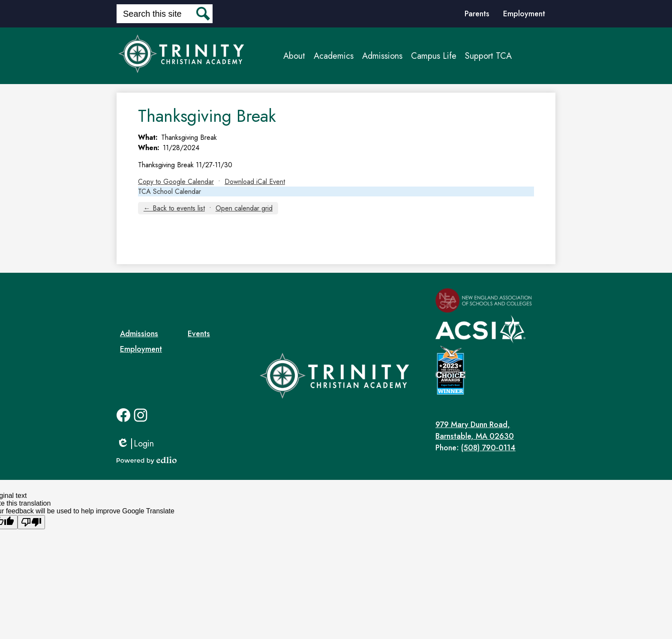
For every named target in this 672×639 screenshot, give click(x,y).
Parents (477, 14)
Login (135, 444)
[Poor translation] (31, 522)
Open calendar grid (244, 208)
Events (199, 334)
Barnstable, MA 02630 (495, 430)
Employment (524, 14)
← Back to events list (174, 208)
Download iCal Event (255, 182)
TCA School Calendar (169, 191)
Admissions (139, 334)
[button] (294, 56)
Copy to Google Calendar (176, 182)
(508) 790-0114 (488, 448)
